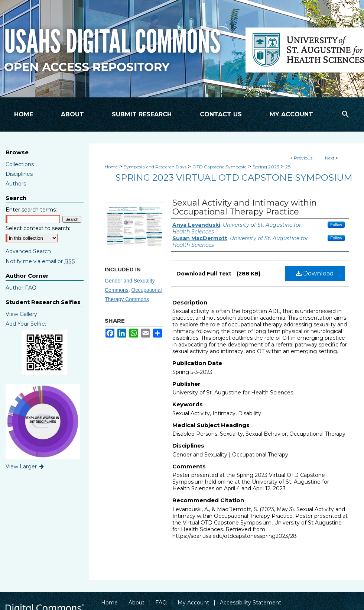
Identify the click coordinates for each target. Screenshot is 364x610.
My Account (193, 603)
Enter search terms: (31, 210)
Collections (20, 164)
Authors (16, 184)
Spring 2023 (266, 167)
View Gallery (21, 314)
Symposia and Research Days (155, 167)
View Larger (25, 467)
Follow (336, 225)
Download (315, 273)
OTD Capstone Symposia (220, 167)
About (136, 603)
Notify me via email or (40, 261)
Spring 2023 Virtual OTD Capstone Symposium (234, 177)
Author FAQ (21, 288)
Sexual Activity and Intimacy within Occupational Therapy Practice (245, 207)
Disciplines (19, 174)
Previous (303, 158)
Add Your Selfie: (26, 324)
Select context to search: (38, 228)
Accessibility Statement (251, 603)
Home (111, 167)
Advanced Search (28, 251)
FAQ (161, 603)
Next (330, 158)
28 (288, 167)
